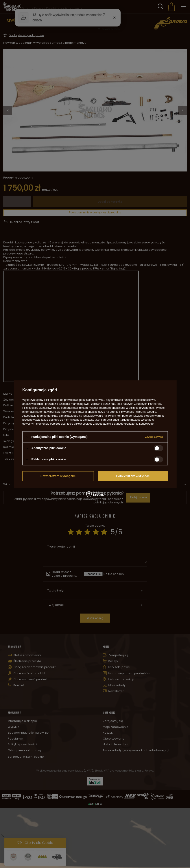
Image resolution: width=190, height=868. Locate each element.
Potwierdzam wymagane (58, 476)
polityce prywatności (142, 408)
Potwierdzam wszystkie (133, 476)
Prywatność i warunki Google (138, 412)
